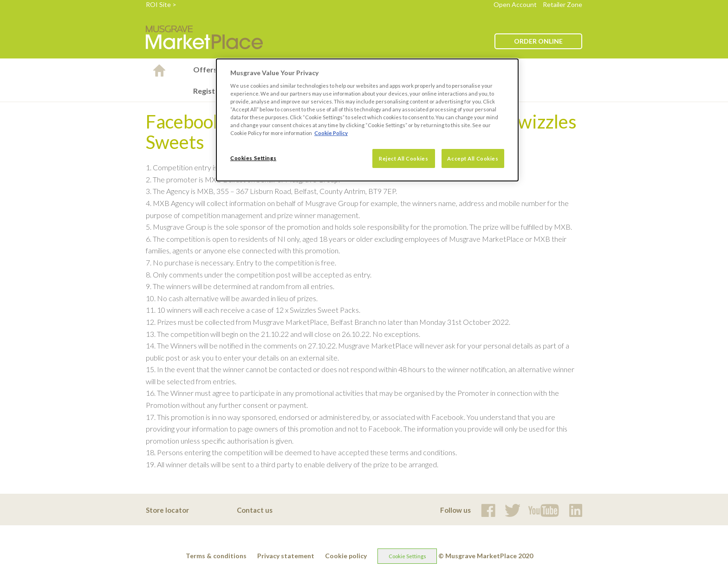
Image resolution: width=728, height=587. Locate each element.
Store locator (167, 510)
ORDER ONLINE (538, 41)
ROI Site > (161, 4)
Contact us (255, 510)
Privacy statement (286, 556)
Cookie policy (346, 556)
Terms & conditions (216, 556)
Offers (205, 69)
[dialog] (367, 120)
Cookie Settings (407, 556)
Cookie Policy (331, 133)
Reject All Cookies (403, 158)
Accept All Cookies (473, 158)
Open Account (515, 4)
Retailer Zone (562, 4)
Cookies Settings (253, 158)
